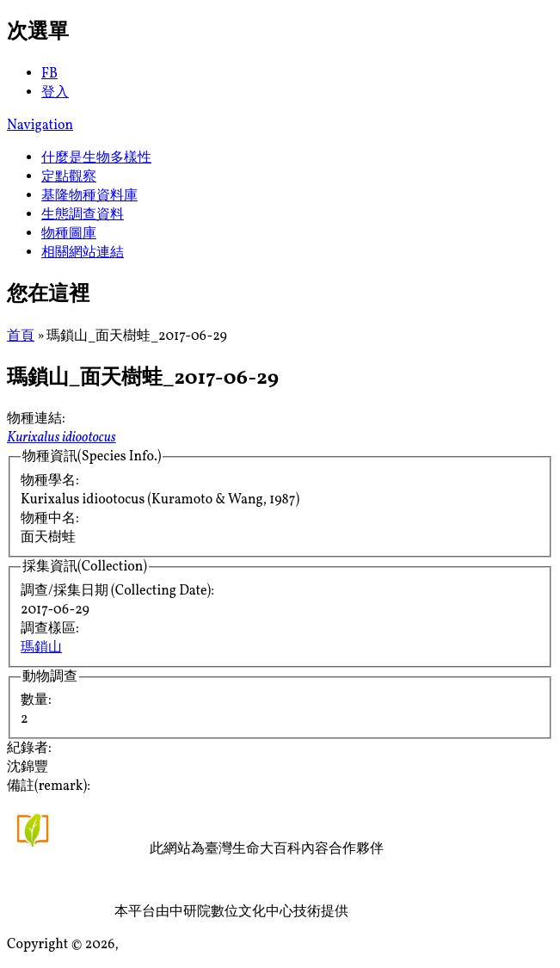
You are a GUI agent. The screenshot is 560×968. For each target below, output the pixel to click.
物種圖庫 (69, 234)
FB (49, 74)
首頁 (21, 336)
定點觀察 (69, 177)
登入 (55, 93)
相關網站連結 (83, 253)
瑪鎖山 (41, 648)
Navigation (40, 126)
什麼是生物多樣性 (96, 158)
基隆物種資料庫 (89, 196)
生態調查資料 (83, 215)
